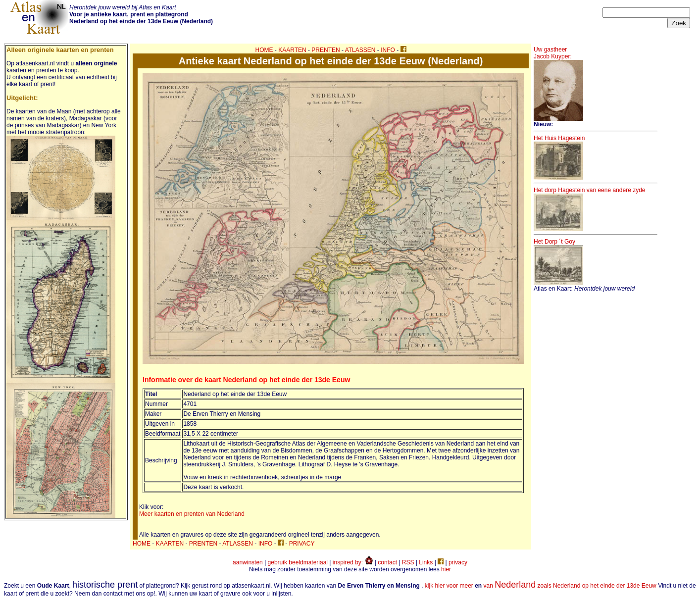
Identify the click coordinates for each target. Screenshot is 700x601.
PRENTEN (325, 50)
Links (426, 562)
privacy (458, 562)
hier (446, 569)
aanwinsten (248, 562)
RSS (408, 562)
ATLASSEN (360, 50)
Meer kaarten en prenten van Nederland (192, 514)
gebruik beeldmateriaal (298, 562)
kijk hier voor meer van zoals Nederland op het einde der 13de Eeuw (541, 586)
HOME (264, 50)
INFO (388, 50)
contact (387, 562)
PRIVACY (302, 544)
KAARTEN (292, 50)
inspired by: (353, 562)
